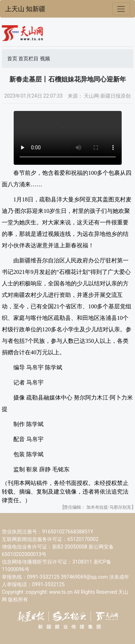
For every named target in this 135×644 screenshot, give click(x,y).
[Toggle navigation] (121, 9)
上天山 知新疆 (25, 9)
